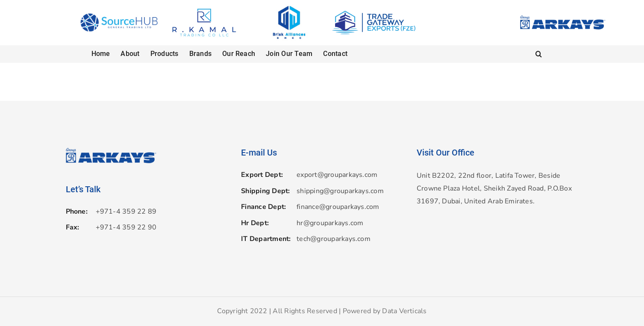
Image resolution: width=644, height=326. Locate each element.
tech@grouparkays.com (334, 239)
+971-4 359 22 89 (126, 211)
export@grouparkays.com (337, 175)
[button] (539, 54)
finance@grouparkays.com (338, 207)
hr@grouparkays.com (330, 223)
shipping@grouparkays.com (340, 191)
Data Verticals (404, 311)
